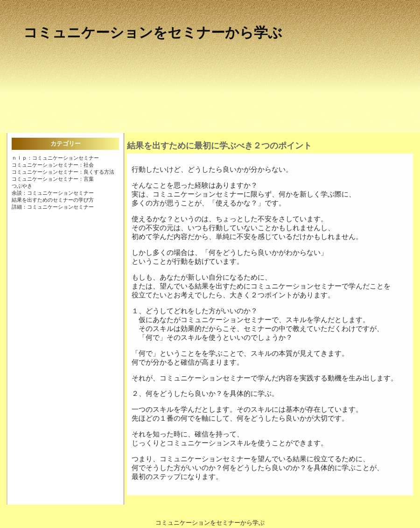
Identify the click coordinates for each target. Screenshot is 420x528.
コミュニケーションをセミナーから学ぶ (153, 32)
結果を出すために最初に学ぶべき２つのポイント (219, 146)
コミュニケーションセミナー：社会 (53, 165)
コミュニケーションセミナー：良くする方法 (63, 172)
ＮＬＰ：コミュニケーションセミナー (55, 158)
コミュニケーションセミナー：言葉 (53, 179)
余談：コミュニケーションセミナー (53, 193)
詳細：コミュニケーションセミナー (53, 207)
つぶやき (22, 186)
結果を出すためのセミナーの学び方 (53, 200)
